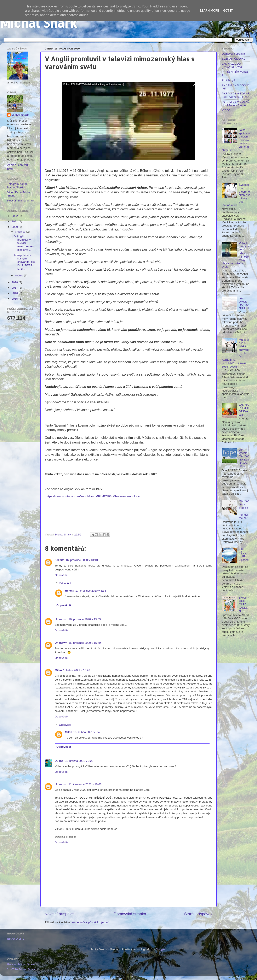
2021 (15, 221)
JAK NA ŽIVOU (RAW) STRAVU (232, 65)
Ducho (59, 761)
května (19, 275)
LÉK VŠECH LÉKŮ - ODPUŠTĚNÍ (244, 556)
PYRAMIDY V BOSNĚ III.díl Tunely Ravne (236, 103)
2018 (15, 282)
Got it (228, 11)
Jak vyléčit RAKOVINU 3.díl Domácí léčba (244, 458)
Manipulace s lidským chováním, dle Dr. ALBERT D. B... (25, 262)
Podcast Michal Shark (21, 201)
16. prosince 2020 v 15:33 (85, 619)
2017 (15, 288)
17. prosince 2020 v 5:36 (91, 591)
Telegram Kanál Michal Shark (17, 186)
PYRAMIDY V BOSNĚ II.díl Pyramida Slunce (236, 95)
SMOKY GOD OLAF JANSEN (244, 604)
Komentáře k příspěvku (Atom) (90, 922)
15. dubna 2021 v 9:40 (87, 732)
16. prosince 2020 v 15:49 (85, 643)
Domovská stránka (130, 914)
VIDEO (226, 110)
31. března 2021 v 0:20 (79, 761)
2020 (15, 227)
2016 (15, 293)
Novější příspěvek (60, 914)
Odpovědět (62, 575)
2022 (15, 216)
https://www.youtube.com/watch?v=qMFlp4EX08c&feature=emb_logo (93, 496)
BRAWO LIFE (16, 939)
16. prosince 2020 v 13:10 (82, 560)
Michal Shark (39, 23)
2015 (15, 299)
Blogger (160, 949)
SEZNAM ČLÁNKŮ (234, 59)
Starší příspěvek (198, 914)
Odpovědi (65, 583)
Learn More (210, 11)
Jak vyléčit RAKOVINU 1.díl (244, 303)
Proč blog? (229, 80)
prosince (21, 232)
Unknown (61, 619)
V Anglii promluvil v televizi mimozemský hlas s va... (24, 243)
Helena (70, 591)
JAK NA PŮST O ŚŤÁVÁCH (244, 410)
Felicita (60, 560)
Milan (58, 670)
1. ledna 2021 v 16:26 (77, 670)
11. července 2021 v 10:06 (85, 784)
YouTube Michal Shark (21, 969)
